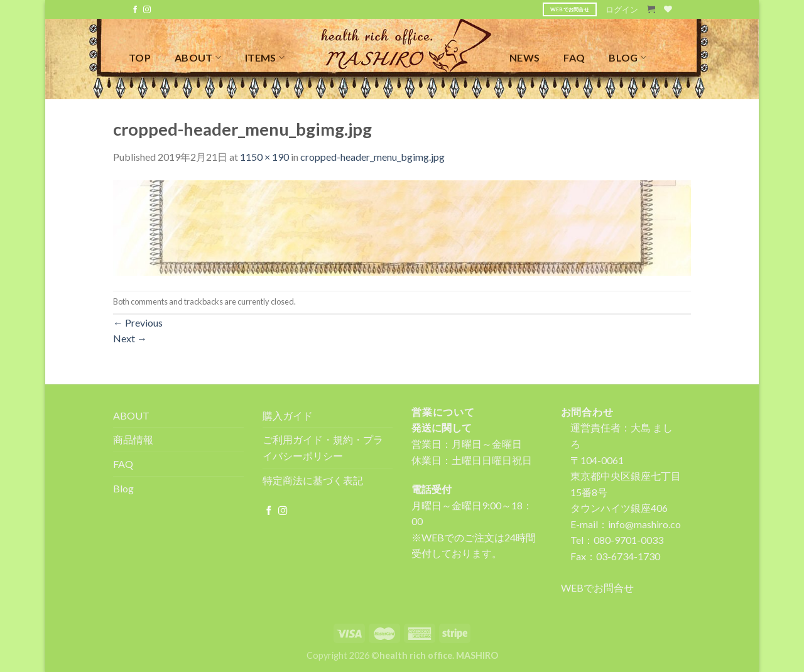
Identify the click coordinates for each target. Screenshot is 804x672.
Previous (138, 322)
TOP (140, 57)
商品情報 (133, 439)
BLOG (627, 57)
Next (130, 338)
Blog (123, 488)
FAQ (574, 57)
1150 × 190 (264, 157)
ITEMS (265, 57)
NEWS (524, 57)
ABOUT (198, 57)
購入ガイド (288, 415)
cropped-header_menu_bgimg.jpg (372, 157)
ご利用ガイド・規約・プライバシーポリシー (323, 447)
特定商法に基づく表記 (313, 480)
